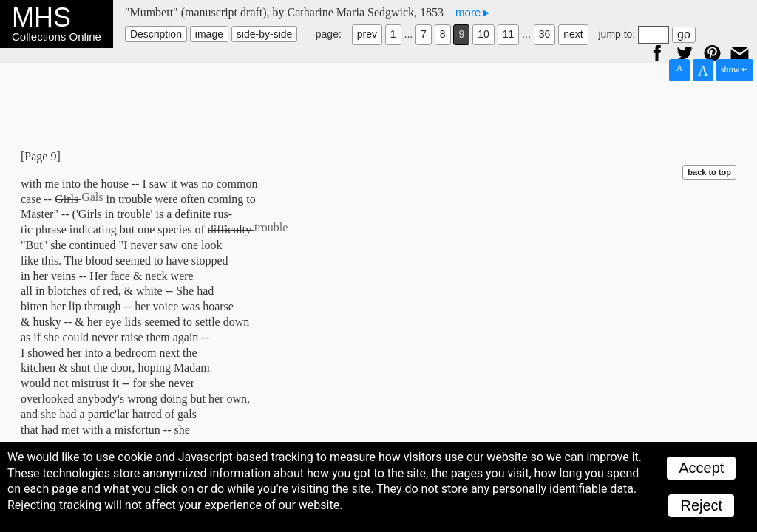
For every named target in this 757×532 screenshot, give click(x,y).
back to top (709, 172)
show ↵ (735, 69)
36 (545, 34)
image (209, 34)
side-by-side (264, 34)
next (573, 34)
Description (156, 34)
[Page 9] (41, 156)
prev (367, 34)
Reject (701, 505)
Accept (701, 468)
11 (509, 34)
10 (483, 34)
